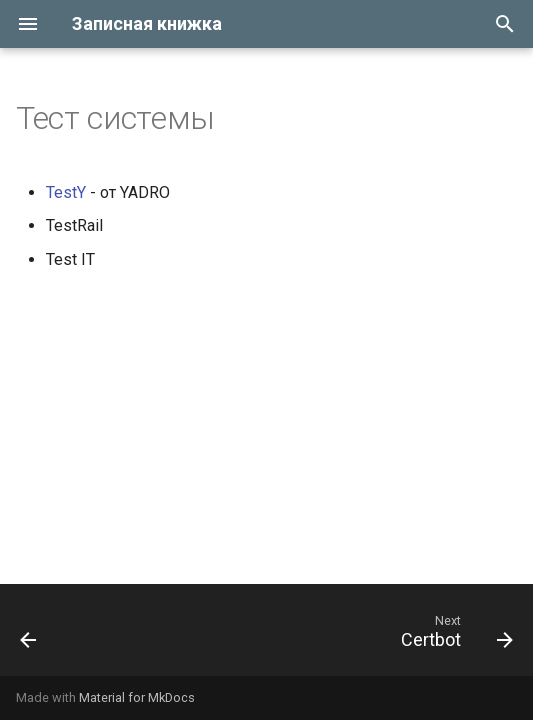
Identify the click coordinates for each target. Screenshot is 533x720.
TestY (66, 192)
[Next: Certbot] (453, 636)
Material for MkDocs (137, 697)
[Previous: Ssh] (29, 636)
